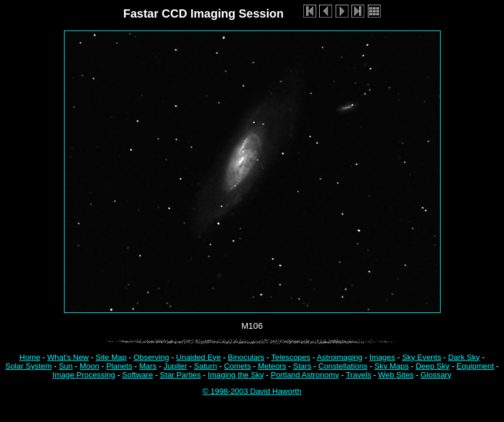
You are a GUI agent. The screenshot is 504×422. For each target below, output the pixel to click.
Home (30, 357)
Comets (238, 366)
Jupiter (175, 366)
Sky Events (422, 357)
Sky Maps (392, 366)
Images (383, 357)
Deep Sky (432, 366)
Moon (89, 366)
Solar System (28, 366)
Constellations (343, 366)
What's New (68, 357)
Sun (66, 366)
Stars (302, 366)
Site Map (111, 357)
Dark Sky (464, 357)
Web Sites (396, 375)
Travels (358, 375)
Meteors (272, 366)
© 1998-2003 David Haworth (252, 391)
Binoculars (246, 357)
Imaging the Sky (236, 375)
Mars (148, 366)
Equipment (475, 366)
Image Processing (84, 375)
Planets (119, 366)
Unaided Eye (198, 357)
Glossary (436, 375)
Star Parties (181, 375)
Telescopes (291, 357)
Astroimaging (340, 357)
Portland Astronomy (305, 375)
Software (138, 375)
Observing (152, 357)
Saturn (206, 366)
